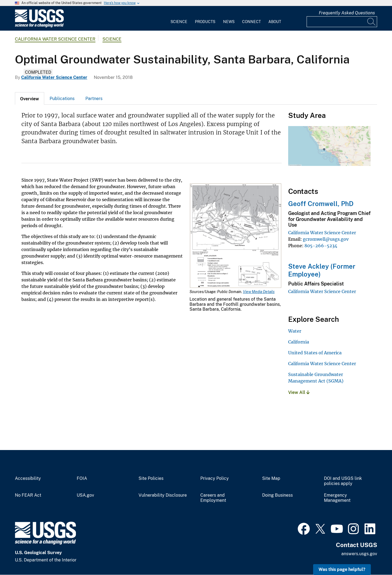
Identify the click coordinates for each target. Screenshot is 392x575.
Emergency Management (337, 498)
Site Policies (151, 478)
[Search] (372, 22)
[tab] (30, 98)
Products (205, 22)
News (229, 22)
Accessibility (28, 478)
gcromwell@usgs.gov (326, 239)
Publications (62, 99)
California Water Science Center (55, 39)
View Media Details (259, 292)
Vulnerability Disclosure (163, 495)
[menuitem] (179, 18)
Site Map (271, 478)
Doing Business (277, 495)
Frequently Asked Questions (347, 13)
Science (179, 22)
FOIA (82, 478)
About (275, 22)
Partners (94, 99)
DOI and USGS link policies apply (343, 481)
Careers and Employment (213, 498)
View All (299, 392)
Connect (251, 22)
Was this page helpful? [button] (342, 569)
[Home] (39, 26)
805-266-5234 (321, 246)
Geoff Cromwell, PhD (321, 204)
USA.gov (85, 495)
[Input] (342, 22)
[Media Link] (236, 236)
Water (295, 331)
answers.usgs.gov (359, 554)
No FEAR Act (28, 495)
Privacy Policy (215, 478)
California (299, 342)
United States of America (315, 353)
